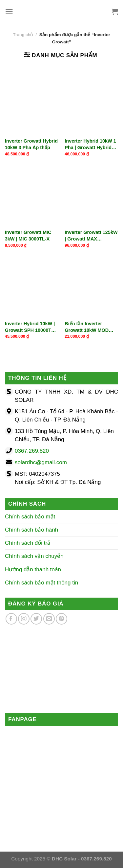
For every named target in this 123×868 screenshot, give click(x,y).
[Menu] (9, 12)
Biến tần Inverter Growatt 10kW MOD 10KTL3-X (87, 327)
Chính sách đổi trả (28, 543)
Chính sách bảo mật (30, 517)
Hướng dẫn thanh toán (33, 570)
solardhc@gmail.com (41, 462)
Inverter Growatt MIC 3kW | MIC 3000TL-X (28, 236)
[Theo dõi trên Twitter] (36, 619)
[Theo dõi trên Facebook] (11, 619)
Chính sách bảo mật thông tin (41, 583)
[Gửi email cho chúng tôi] (49, 619)
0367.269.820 (32, 451)
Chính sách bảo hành (31, 530)
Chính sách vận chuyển (34, 556)
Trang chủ (23, 35)
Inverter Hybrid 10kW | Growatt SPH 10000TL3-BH (32, 327)
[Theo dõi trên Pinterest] (61, 619)
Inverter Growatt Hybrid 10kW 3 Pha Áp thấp (31, 144)
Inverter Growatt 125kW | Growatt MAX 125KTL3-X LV (91, 236)
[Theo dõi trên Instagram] (24, 619)
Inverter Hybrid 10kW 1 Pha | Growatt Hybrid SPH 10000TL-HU (90, 145)
